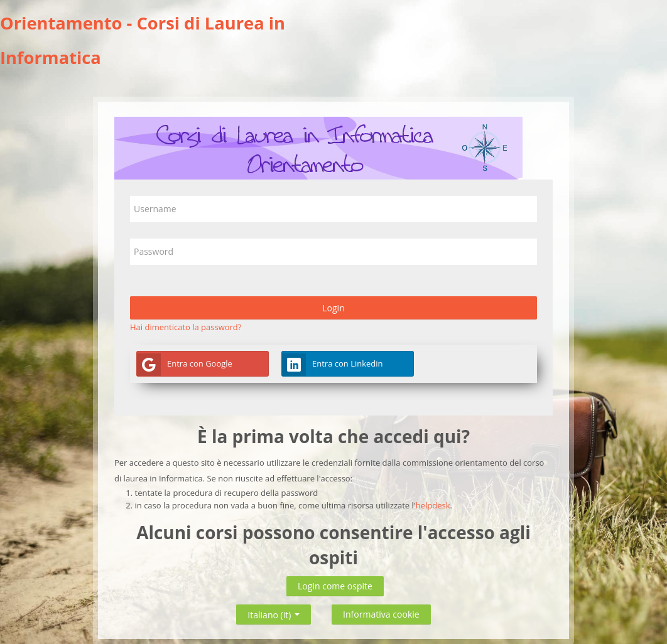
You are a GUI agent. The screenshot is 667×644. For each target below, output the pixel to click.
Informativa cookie (381, 614)
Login (333, 308)
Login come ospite (335, 586)
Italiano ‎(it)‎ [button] (274, 612)
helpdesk (433, 505)
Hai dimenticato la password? (186, 327)
